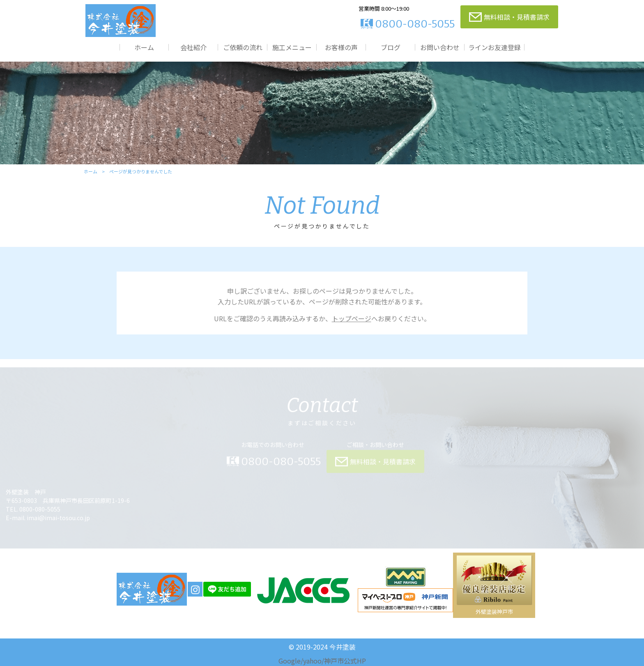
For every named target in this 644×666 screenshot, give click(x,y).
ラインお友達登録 (494, 47)
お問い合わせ (440, 47)
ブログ (391, 47)
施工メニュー (292, 47)
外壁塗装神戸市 (494, 612)
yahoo (312, 661)
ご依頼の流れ (243, 47)
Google (290, 661)
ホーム (144, 47)
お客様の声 (341, 47)
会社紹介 (193, 47)
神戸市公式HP (345, 661)
